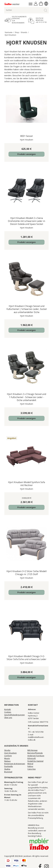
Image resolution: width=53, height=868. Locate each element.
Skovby (7, 750)
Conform (8, 756)
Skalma (7, 769)
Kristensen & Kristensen (15, 764)
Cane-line (32, 769)
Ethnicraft (32, 758)
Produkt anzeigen (26, 154)
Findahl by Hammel (35, 761)
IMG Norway (33, 750)
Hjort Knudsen (10, 753)
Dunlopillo (9, 766)
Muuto (7, 758)
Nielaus (7, 761)
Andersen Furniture (36, 756)
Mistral (30, 764)
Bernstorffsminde (35, 753)
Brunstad (8, 772)
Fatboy (30, 766)
